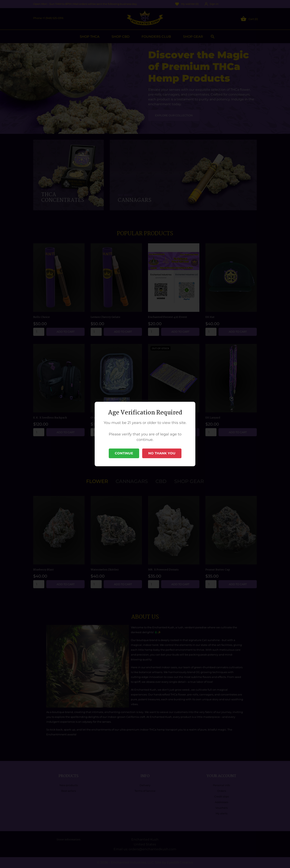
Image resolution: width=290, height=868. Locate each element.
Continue (124, 453)
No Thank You (162, 453)
